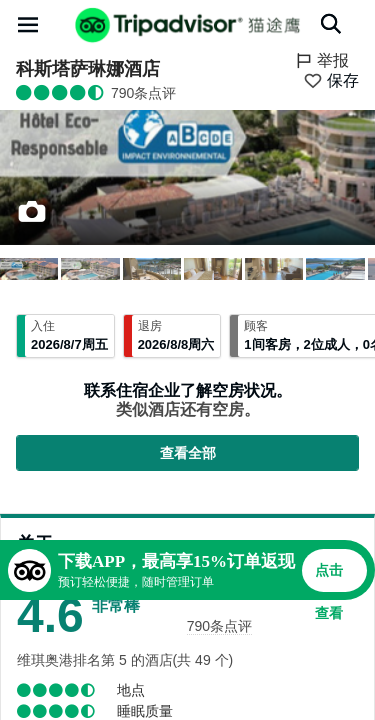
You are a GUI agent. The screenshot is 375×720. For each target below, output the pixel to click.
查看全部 (188, 453)
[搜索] (331, 24)
